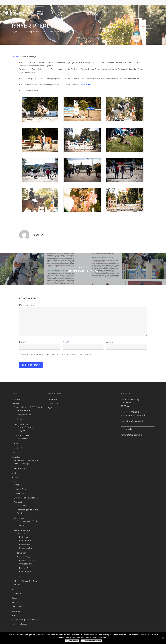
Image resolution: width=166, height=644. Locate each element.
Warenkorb (16, 594)
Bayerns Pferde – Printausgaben (27, 570)
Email (66, 342)
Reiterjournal (22, 534)
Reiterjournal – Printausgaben (26, 539)
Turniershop (17, 607)
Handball (18, 444)
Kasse (14, 598)
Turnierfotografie (22, 435)
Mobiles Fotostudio (20, 624)
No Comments (143, 26)
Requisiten (21, 526)
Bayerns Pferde (24, 557)
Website (110, 342)
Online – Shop (86, 84)
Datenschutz (54, 404)
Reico (19, 419)
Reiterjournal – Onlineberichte (26, 546)
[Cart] (161, 13)
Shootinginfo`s (21, 518)
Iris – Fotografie (21, 424)
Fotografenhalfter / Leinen (28, 521)
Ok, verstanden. (72, 641)
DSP (19, 576)
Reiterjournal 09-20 (83, 269)
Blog (14, 473)
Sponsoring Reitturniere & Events (28, 511)
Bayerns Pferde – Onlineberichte (27, 562)
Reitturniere (56, 31)
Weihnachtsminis (22, 468)
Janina (17, 31)
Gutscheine (19, 494)
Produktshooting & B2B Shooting (29, 407)
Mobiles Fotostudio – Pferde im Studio (28, 583)
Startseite (15, 56)
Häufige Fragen (21, 489)
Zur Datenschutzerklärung (91, 641)
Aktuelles (16, 457)
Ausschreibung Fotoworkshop (25, 620)
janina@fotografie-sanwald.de (133, 415)
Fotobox (18, 485)
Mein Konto (17, 602)
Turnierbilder (22, 439)
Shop (14, 589)
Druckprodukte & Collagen (26, 498)
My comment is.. (27, 305)
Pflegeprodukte (24, 415)
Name (23, 342)
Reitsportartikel (23, 410)
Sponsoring (19, 502)
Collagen (18, 448)
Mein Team (22, 505)
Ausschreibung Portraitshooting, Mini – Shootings (28, 462)
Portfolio (15, 404)
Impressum (53, 399)
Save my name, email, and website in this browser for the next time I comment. (57, 354)
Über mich (16, 611)
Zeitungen (21, 553)
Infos (14, 482)
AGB (14, 615)
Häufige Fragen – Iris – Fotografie (27, 429)
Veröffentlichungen (23, 530)
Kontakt (15, 477)
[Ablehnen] (163, 638)
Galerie (15, 453)
